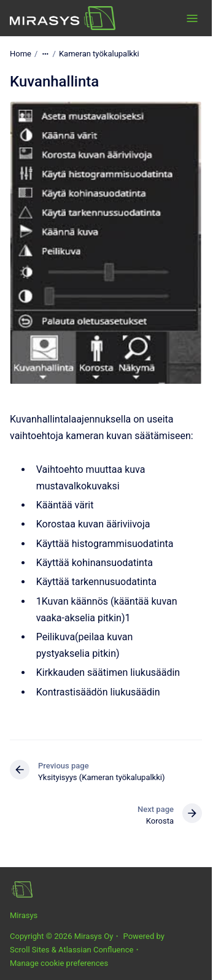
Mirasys (24, 915)
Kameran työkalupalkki (99, 54)
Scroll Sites (30, 950)
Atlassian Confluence (96, 950)
